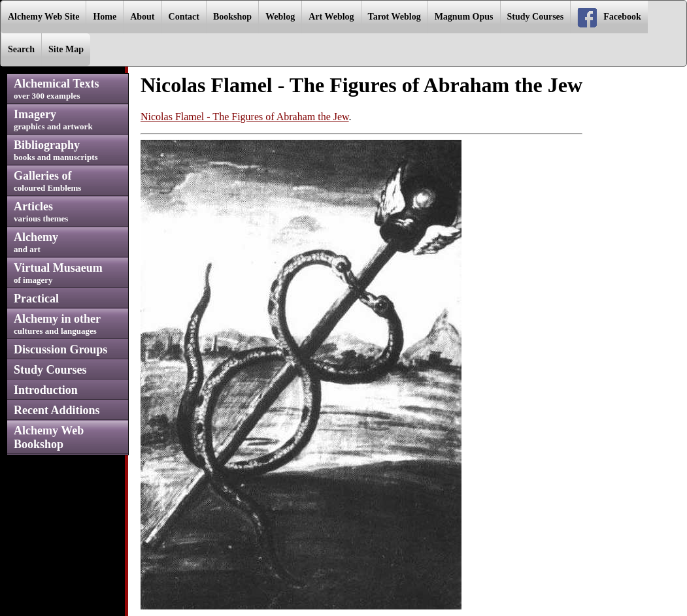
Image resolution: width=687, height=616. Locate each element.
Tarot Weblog (394, 17)
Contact (184, 17)
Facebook (609, 18)
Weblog (280, 17)
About (142, 17)
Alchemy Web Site (43, 17)
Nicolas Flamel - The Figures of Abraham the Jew (245, 117)
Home (105, 17)
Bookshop (232, 17)
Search (21, 49)
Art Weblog (331, 17)
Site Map (66, 49)
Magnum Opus (464, 17)
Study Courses (536, 17)
